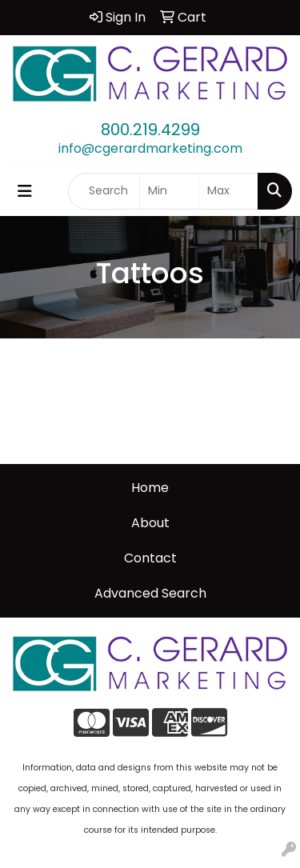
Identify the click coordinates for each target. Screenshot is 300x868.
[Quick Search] (104, 191)
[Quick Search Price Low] (169, 191)
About (150, 523)
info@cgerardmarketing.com (150, 148)
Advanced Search (150, 593)
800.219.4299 (150, 130)
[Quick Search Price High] (228, 191)
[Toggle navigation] (25, 191)
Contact (150, 558)
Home (150, 488)
